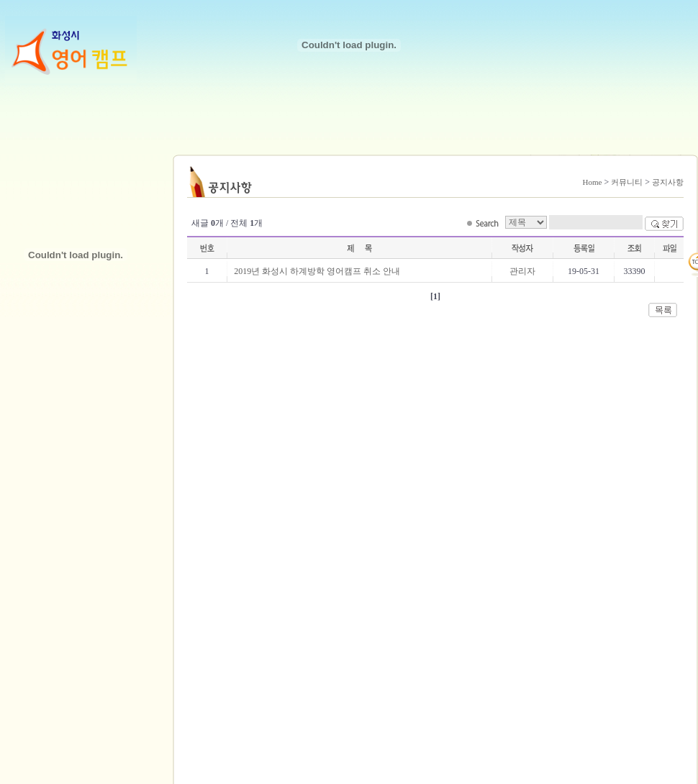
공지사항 (668, 182)
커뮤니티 (627, 182)
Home (593, 182)
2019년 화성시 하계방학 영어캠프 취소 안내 (317, 271)
